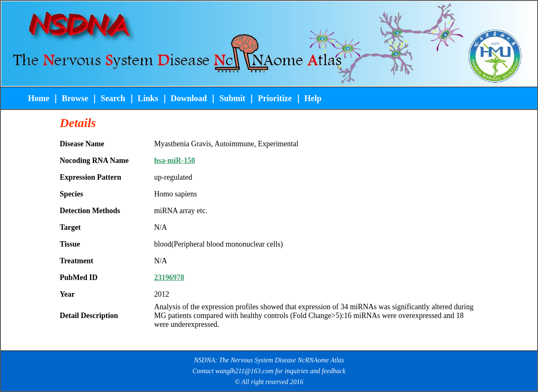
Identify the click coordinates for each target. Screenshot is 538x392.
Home (40, 98)
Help (313, 98)
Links (148, 98)
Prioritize (275, 98)
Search (112, 98)
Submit (232, 98)
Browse (75, 98)
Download (189, 98)
